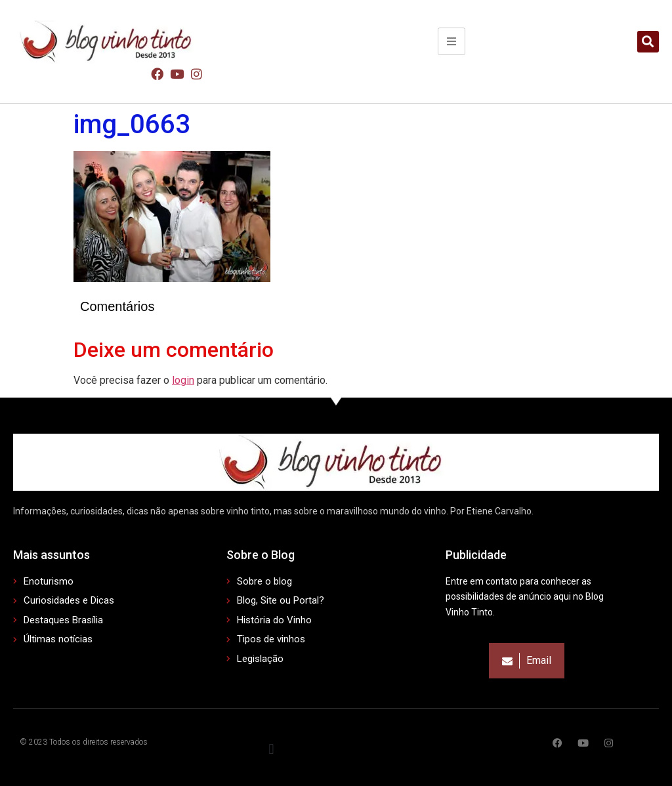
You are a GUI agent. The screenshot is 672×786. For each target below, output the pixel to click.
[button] (648, 42)
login (183, 380)
